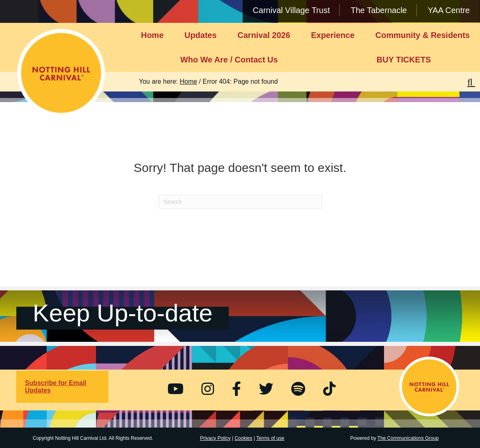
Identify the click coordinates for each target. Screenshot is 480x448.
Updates (200, 35)
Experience (333, 35)
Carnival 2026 (264, 35)
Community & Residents (423, 35)
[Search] (240, 202)
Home (152, 35)
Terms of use (270, 438)
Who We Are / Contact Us (229, 60)
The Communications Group (408, 438)
